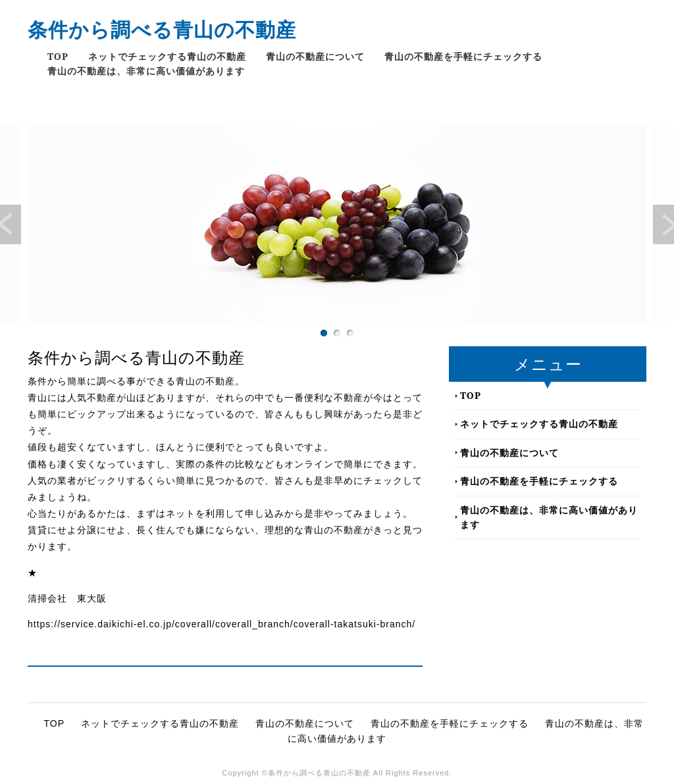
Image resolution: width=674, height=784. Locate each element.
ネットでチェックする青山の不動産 (167, 56)
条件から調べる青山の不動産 (162, 29)
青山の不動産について (315, 56)
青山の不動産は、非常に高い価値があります (146, 71)
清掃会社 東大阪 (67, 598)
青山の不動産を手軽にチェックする (463, 56)
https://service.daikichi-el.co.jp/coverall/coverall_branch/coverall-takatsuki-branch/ (221, 624)
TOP (58, 56)
